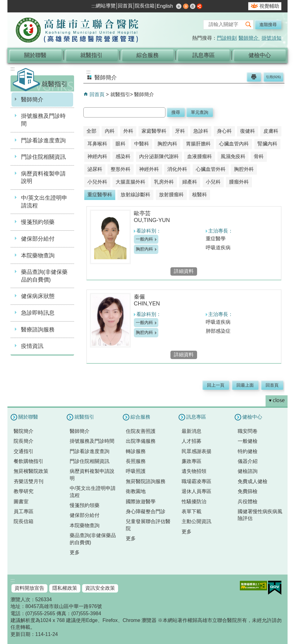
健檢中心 (260, 55)
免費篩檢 (248, 491)
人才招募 (192, 441)
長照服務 (136, 461)
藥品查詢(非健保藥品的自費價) (44, 276)
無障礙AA (253, 586)
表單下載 (192, 511)
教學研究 (24, 491)
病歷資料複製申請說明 (43, 178)
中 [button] (186, 6)
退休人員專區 (196, 491)
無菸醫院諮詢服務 (146, 481)
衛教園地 (136, 491)
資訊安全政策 (100, 588)
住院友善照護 (141, 431)
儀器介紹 (248, 461)
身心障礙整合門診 (146, 511)
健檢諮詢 (248, 471)
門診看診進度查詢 (43, 140)
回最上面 (245, 385)
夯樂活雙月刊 (29, 481)
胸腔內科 (144, 249)
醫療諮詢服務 (38, 330)
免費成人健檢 (253, 481)
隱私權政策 (65, 588)
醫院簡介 (24, 431)
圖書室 (21, 502)
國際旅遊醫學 (141, 502)
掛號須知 (271, 38)
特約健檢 (248, 451)
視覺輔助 (269, 6)
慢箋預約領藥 (38, 222)
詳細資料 (184, 271)
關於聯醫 (35, 55)
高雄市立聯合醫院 (77, 31)
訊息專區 (204, 55)
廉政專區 (192, 461)
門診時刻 (227, 38)
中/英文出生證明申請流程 (44, 202)
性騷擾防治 (194, 502)
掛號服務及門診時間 (43, 120)
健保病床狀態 (38, 296)
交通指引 (24, 451)
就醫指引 (91, 55)
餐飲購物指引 (29, 461)
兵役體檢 (248, 502)
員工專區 (24, 511)
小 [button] (179, 6)
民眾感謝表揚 (196, 451)
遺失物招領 (194, 471)
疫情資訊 (32, 346)
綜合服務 (147, 55)
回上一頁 (216, 385)
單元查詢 (200, 112)
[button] (249, 25)
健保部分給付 (38, 239)
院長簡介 (24, 441)
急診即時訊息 (38, 313)
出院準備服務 (141, 441)
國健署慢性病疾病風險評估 (260, 515)
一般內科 (144, 239)
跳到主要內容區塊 (3, 3)
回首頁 (125, 6)
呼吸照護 (136, 471)
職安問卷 (248, 431)
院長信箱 (145, 6)
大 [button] (193, 6)
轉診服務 (136, 451)
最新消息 (192, 431)
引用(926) (273, 77)
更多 (75, 552)
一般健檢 (248, 441)
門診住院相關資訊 (43, 157)
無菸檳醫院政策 (31, 471)
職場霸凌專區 (196, 481)
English (165, 6)
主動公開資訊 (196, 521)
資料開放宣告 (29, 588)
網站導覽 (106, 6)
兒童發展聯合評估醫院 (148, 525)
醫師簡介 (249, 38)
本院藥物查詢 (38, 255)
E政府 (275, 588)
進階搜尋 (268, 24)
